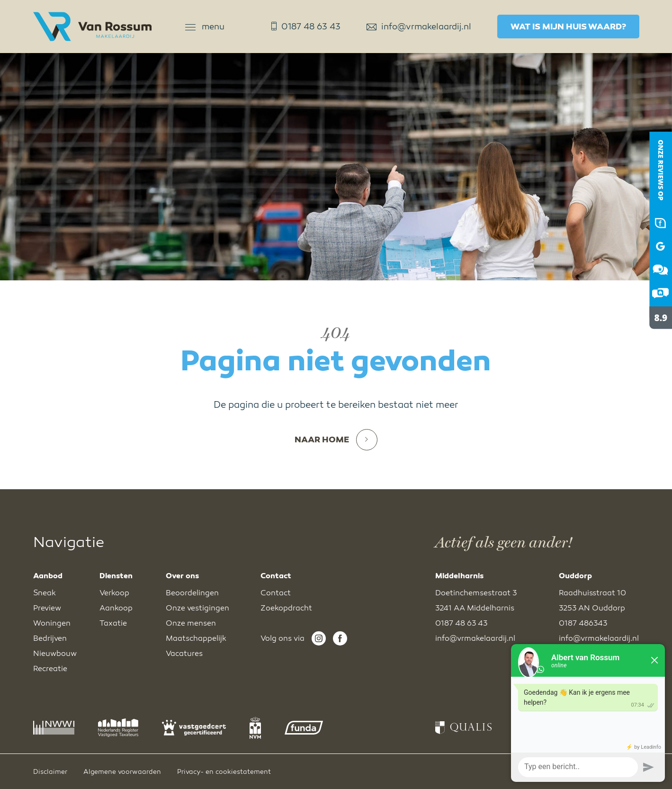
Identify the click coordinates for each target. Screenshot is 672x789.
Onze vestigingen (197, 608)
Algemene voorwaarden (122, 772)
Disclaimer (50, 772)
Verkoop (114, 593)
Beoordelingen (192, 593)
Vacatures (184, 654)
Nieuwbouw (55, 654)
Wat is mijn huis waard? (568, 27)
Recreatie (50, 669)
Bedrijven (50, 638)
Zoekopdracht (286, 608)
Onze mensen (191, 623)
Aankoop (116, 608)
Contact (276, 593)
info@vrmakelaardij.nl (419, 27)
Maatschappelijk (196, 638)
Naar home (336, 440)
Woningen (52, 623)
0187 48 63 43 (306, 27)
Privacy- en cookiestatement (224, 772)
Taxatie (113, 623)
